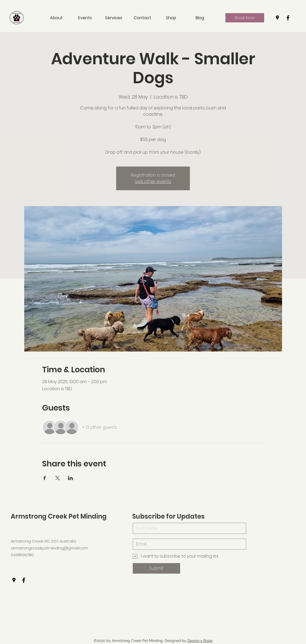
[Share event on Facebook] (45, 478)
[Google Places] (277, 18)
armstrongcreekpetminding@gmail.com (49, 548)
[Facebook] (288, 18)
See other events (153, 181)
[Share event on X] (58, 478)
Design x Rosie (200, 641)
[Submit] (156, 568)
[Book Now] (245, 18)
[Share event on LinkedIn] (70, 478)
